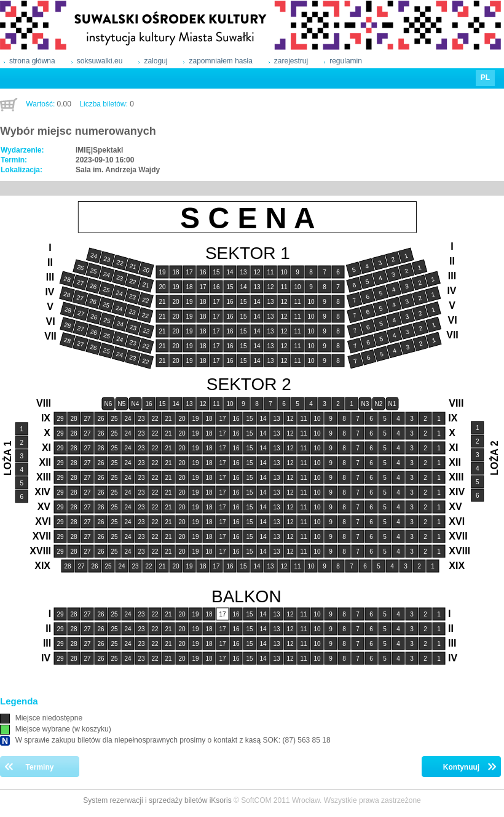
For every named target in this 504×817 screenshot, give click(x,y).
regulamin (346, 61)
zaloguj (156, 61)
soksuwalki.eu (100, 61)
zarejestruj (291, 61)
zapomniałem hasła (220, 61)
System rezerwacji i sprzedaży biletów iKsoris (157, 800)
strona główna (32, 61)
